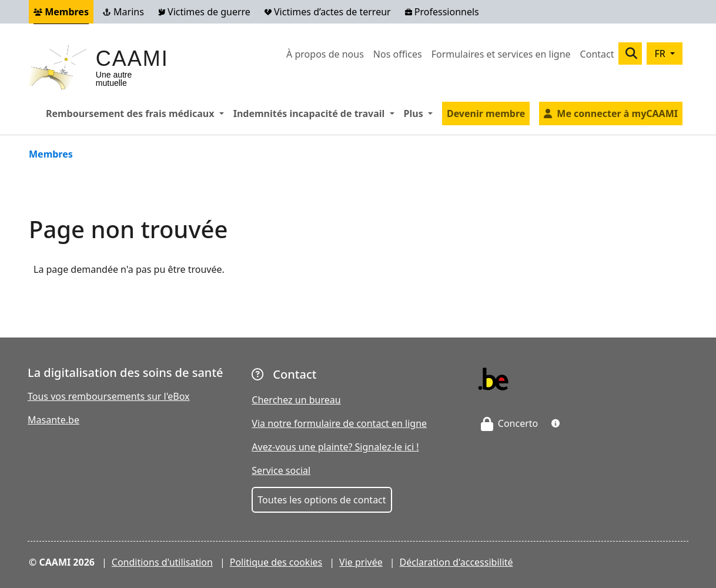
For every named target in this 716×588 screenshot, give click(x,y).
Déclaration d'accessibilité (456, 562)
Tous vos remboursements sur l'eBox (109, 396)
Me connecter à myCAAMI (617, 113)
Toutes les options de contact (322, 500)
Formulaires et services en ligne (501, 54)
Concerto (510, 423)
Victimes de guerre (204, 12)
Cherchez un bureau (296, 400)
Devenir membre (486, 113)
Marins (123, 12)
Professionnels (442, 12)
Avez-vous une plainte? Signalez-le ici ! (335, 447)
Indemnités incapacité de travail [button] (316, 113)
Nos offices (398, 54)
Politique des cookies (276, 562)
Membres (61, 12)
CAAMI (132, 59)
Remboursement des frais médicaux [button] (137, 113)
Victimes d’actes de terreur (328, 12)
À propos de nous (325, 54)
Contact (597, 54)
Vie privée (361, 562)
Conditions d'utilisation (162, 562)
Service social (281, 470)
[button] (556, 423)
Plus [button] (421, 113)
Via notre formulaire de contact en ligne (339, 423)
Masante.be (53, 420)
